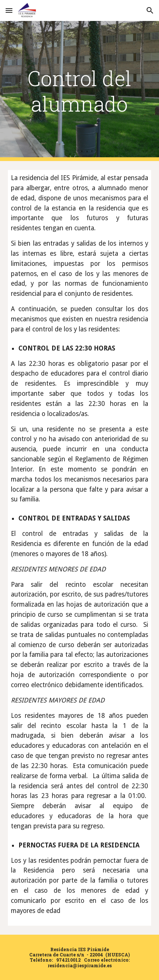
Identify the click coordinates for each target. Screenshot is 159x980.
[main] (80, 91)
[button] (9, 10)
